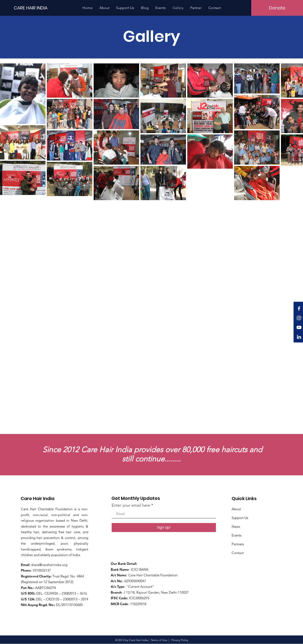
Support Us (240, 518)
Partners (238, 544)
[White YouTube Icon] (299, 327)
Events (236, 535)
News (236, 527)
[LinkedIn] (299, 337)
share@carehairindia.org (49, 565)
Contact (238, 553)
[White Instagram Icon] (299, 318)
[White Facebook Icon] (299, 309)
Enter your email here (131, 505)
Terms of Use (159, 640)
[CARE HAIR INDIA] (36, 8)
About (236, 509)
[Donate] (277, 8)
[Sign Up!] (164, 528)
